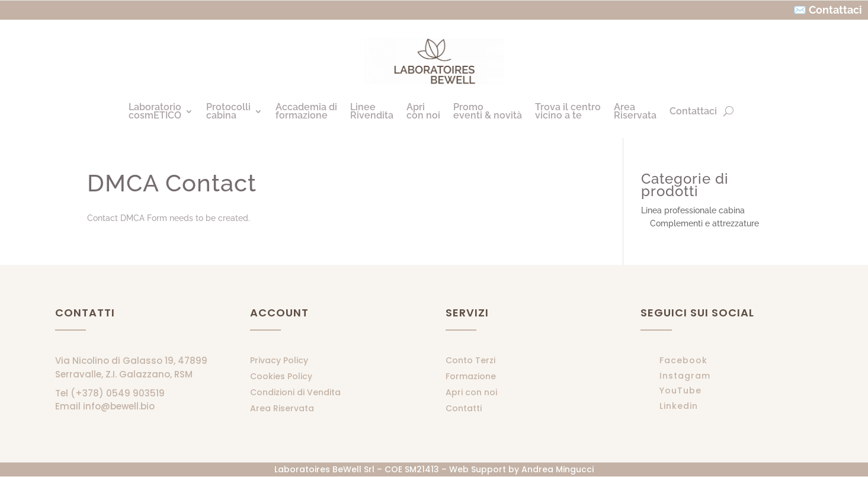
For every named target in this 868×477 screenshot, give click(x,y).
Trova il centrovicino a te (568, 111)
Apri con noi (471, 392)
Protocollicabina (228, 111)
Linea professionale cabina (693, 210)
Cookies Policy (281, 376)
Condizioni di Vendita (295, 392)
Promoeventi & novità (488, 111)
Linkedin (679, 406)
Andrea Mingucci (558, 469)
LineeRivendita (372, 111)
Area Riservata (282, 408)
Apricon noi (423, 111)
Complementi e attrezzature (704, 223)
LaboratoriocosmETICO (155, 111)
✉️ (800, 10)
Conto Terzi (470, 360)
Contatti (464, 408)
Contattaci (693, 111)
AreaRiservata (635, 111)
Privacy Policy (279, 360)
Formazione (471, 376)
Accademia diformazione (306, 111)
